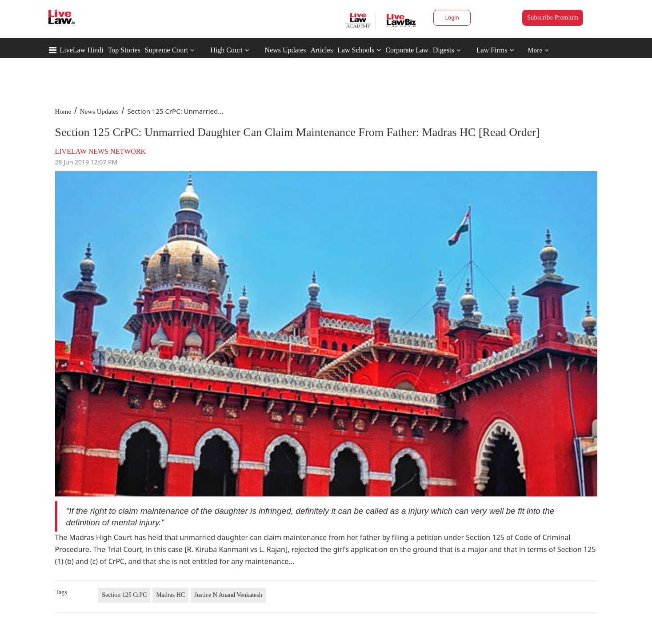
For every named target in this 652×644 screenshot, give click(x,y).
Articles (322, 50)
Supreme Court (166, 50)
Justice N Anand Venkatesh (228, 595)
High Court (226, 50)
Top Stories (124, 50)
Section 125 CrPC (124, 595)
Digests (444, 50)
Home (63, 112)
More (538, 50)
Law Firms (495, 50)
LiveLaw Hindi (82, 50)
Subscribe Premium (553, 18)
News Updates (286, 50)
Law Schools (359, 50)
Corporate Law (407, 50)
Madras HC (170, 595)
